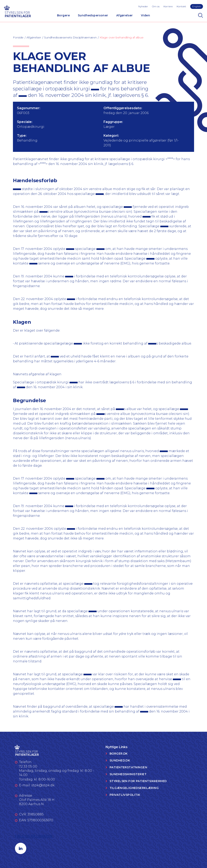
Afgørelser (125, 15)
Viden (145, 15)
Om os (156, 6)
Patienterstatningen (128, 767)
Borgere (63, 15)
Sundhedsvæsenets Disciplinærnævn (70, 37)
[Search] (201, 15)
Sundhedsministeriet (128, 774)
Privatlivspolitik (125, 795)
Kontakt (181, 6)
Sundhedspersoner (93, 15)
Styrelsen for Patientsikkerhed (138, 781)
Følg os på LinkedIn (34, 836)
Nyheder (143, 6)
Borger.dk (119, 754)
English (197, 6)
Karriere (168, 6)
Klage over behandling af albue (122, 37)
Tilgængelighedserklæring (134, 788)
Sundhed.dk (120, 760)
